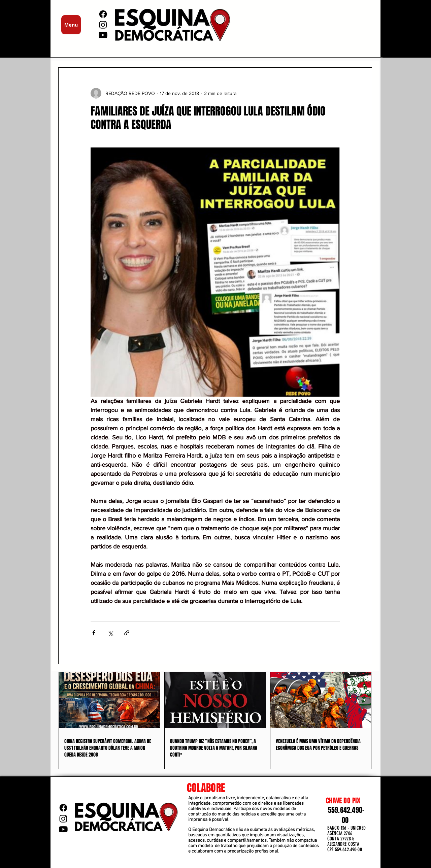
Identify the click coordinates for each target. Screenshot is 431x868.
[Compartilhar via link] (127, 633)
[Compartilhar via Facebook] (94, 633)
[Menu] (71, 25)
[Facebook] (103, 14)
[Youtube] (103, 35)
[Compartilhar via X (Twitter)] (110, 633)
